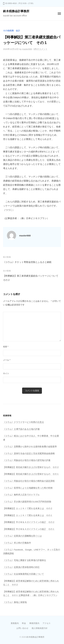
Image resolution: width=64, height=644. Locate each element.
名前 (6, 347)
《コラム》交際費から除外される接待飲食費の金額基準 (30, 447)
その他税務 (8, 31)
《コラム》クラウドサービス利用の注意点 (23, 422)
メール (7, 360)
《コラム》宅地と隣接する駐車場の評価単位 (25, 560)
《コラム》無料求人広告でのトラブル (21, 495)
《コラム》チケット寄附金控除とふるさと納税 (27, 262)
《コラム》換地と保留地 (15, 602)
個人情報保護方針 (40, 628)
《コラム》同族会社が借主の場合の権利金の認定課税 (29, 481)
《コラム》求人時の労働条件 (17, 543)
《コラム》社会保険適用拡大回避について (23, 574)
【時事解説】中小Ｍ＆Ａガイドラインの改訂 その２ (29, 522)
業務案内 (15, 623)
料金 (24, 623)
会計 (18, 31)
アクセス (47, 623)
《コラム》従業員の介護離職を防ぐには (22, 536)
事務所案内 (34, 623)
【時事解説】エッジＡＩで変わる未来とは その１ (28, 515)
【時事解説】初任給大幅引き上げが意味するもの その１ (31, 474)
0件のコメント (41, 49)
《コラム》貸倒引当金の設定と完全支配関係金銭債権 (29, 454)
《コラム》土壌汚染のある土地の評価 (21, 429)
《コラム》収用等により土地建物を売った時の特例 (28, 488)
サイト (6, 373)
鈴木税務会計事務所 (16, 11)
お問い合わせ (22, 628)
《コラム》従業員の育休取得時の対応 (21, 567)
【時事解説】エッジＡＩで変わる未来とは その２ (28, 508)
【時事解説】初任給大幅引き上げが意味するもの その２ (31, 467)
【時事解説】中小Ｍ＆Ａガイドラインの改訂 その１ (29, 529)
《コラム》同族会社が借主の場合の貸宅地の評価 (27, 460)
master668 (27, 49)
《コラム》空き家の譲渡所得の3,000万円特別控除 (27, 502)
